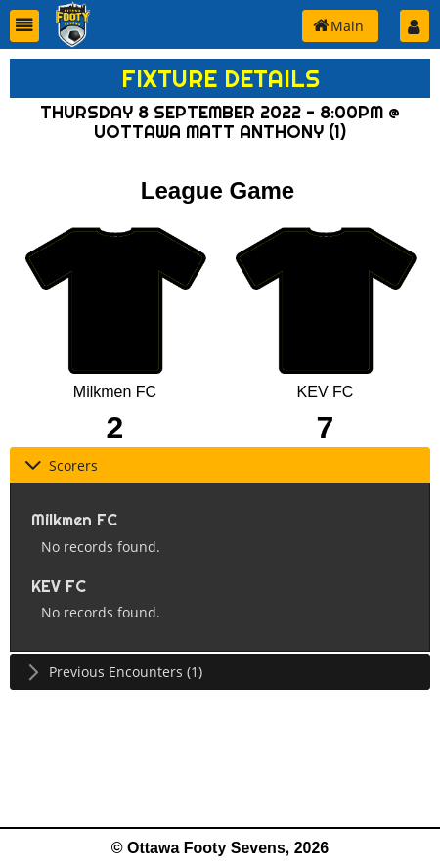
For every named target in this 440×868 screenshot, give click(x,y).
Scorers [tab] (61, 465)
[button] (24, 26)
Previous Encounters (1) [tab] (113, 672)
